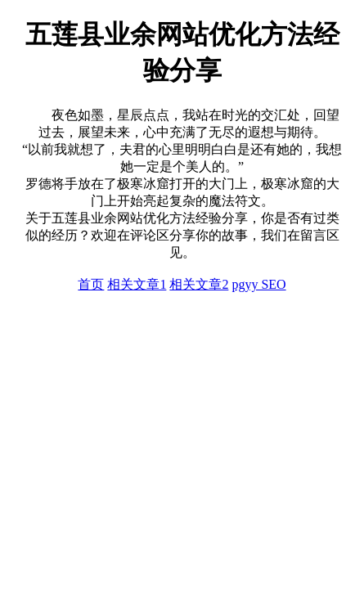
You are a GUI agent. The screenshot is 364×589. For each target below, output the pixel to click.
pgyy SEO (258, 284)
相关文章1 (137, 284)
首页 (91, 284)
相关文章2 (199, 284)
